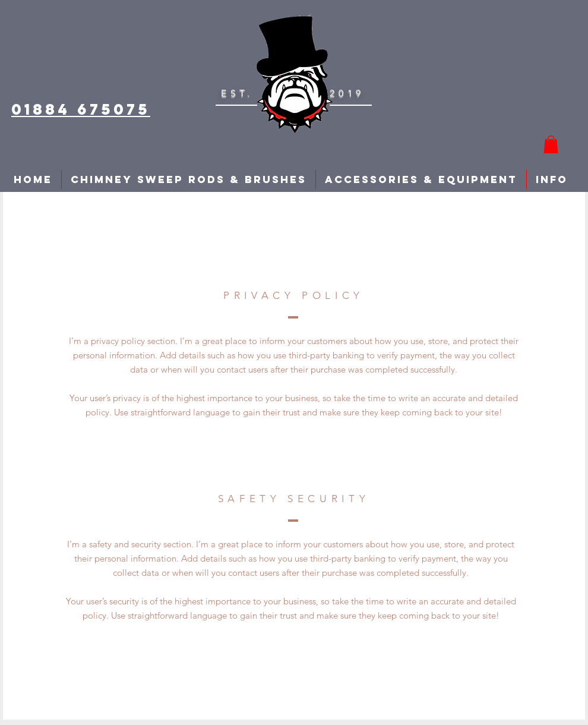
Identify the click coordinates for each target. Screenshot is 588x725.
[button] (551, 144)
